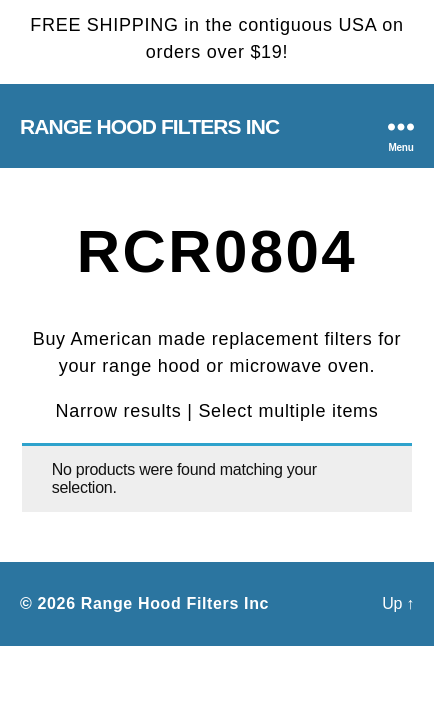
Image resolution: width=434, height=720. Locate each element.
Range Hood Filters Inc (149, 126)
